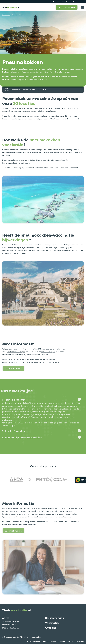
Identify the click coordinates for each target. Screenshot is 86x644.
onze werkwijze (48, 360)
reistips (13, 522)
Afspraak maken (67, 7)
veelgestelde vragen (16, 360)
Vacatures (66, 2)
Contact (76, 2)
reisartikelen (25, 522)
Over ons (56, 2)
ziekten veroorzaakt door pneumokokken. (65, 69)
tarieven (45, 362)
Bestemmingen (55, 626)
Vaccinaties (6, 15)
